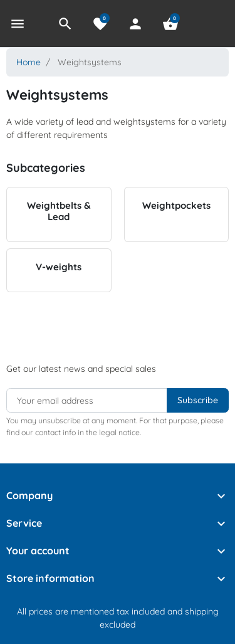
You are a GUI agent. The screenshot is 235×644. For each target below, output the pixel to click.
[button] (65, 24)
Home (29, 62)
